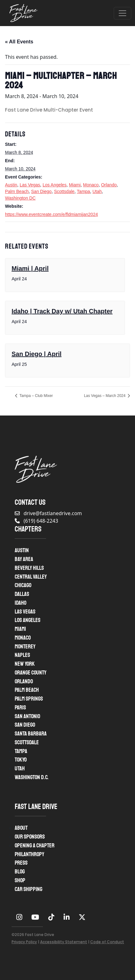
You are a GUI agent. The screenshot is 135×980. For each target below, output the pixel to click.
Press (21, 863)
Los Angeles (55, 185)
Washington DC (20, 198)
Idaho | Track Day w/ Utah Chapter (62, 311)
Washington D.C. (32, 777)
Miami (75, 185)
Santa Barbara (31, 734)
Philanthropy (29, 854)
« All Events (19, 42)
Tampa (83, 191)
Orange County (31, 673)
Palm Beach (17, 191)
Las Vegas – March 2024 (105, 396)
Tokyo (21, 760)
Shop (20, 880)
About (21, 828)
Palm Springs (29, 699)
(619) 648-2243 (36, 521)
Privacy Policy (24, 942)
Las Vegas (30, 185)
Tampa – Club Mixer (36, 396)
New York (25, 664)
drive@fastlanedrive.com (48, 513)
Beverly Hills (29, 568)
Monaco (91, 185)
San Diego (41, 191)
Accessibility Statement (64, 942)
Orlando (109, 185)
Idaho (21, 603)
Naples (22, 655)
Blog (20, 872)
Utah (97, 191)
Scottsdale (64, 191)
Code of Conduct (107, 942)
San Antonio (27, 716)
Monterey (25, 647)
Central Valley (31, 577)
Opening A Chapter (35, 845)
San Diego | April (36, 354)
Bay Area (24, 559)
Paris (20, 707)
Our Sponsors (30, 837)
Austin (11, 185)
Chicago (23, 585)
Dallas (22, 594)
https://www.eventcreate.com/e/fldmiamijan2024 (51, 214)
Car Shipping (29, 889)
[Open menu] (122, 13)
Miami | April (30, 268)
